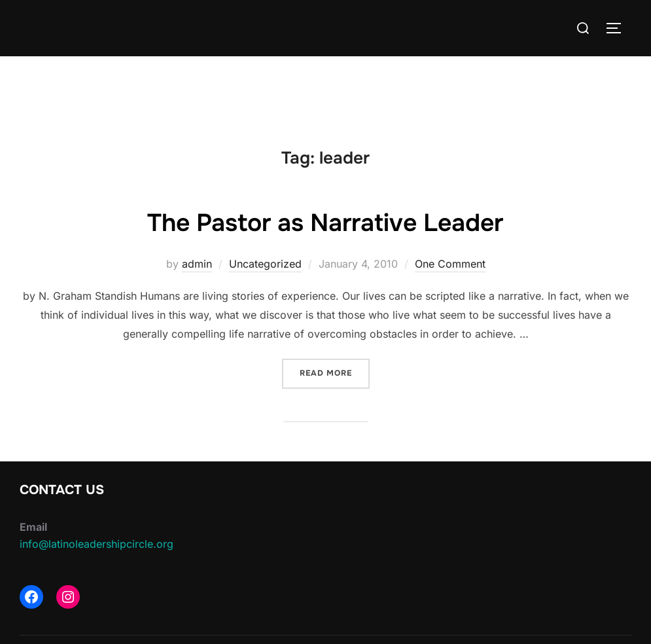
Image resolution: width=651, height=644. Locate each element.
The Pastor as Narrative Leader (325, 222)
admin (197, 264)
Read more (335, 372)
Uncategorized (265, 264)
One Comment (450, 264)
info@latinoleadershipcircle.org (97, 544)
